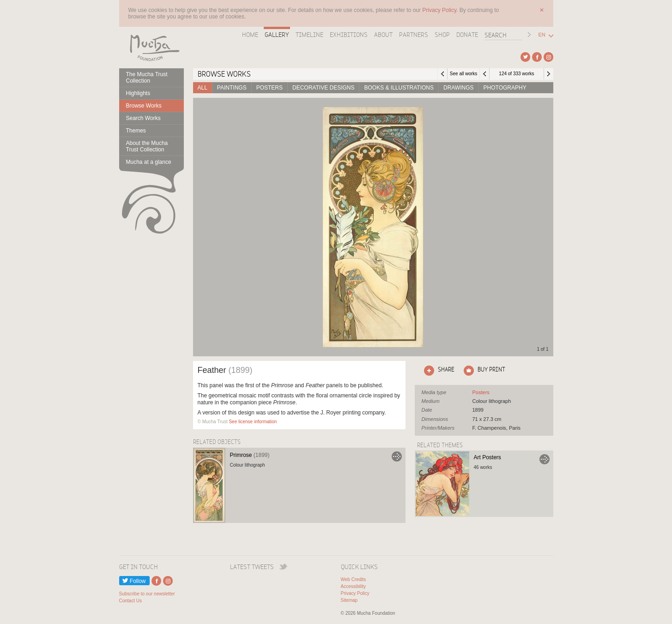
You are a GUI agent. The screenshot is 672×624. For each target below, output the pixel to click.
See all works (463, 74)
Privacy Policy (355, 593)
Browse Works (144, 106)
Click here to (437, 371)
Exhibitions (349, 35)
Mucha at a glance (149, 162)
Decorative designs (323, 88)
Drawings (459, 88)
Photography (505, 88)
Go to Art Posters (545, 459)
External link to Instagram (548, 57)
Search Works (143, 118)
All (203, 88)
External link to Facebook (537, 57)
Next (549, 74)
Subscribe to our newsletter (147, 594)
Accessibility (353, 586)
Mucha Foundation (151, 48)
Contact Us (130, 601)
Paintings (232, 88)
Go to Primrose (397, 456)
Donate (467, 35)
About (383, 35)
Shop (442, 35)
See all (481, 392)
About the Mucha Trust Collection (147, 146)
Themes (136, 131)
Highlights (138, 93)
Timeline (309, 35)
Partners (414, 35)
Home (250, 35)
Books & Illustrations (399, 88)
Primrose (250, 455)
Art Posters (487, 457)
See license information (253, 422)
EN (542, 35)
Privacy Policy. (441, 10)
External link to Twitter (525, 57)
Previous (484, 74)
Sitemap (349, 600)
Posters (269, 88)
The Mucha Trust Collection (147, 78)
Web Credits (354, 579)
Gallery (277, 35)
